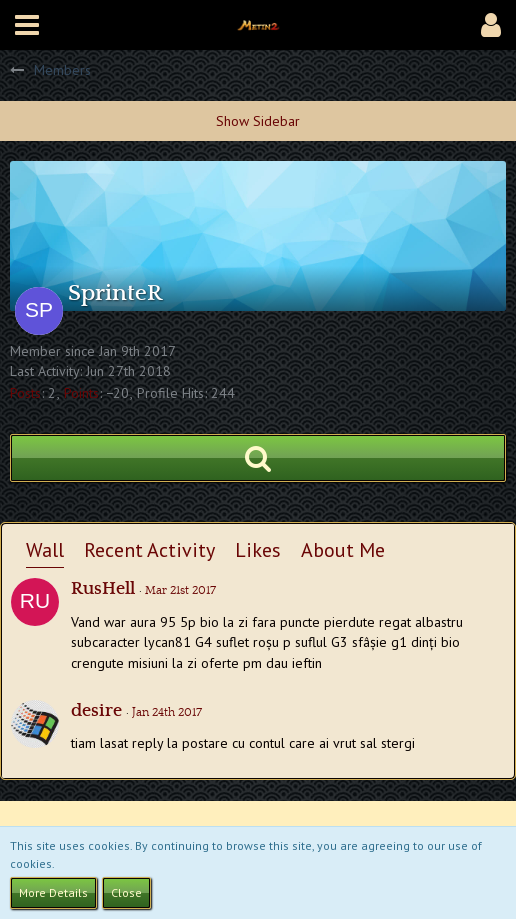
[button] (27, 25)
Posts (25, 393)
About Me (343, 550)
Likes (258, 550)
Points (81, 393)
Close (126, 892)
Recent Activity (149, 550)
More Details (53, 892)
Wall (45, 550)
